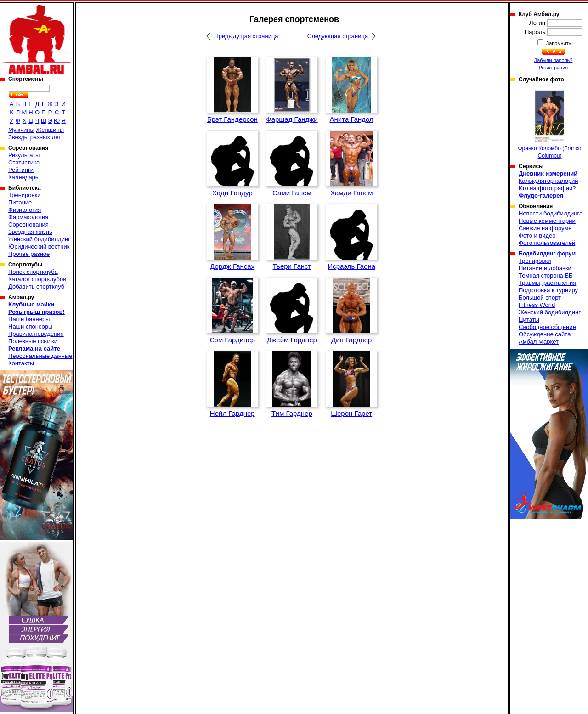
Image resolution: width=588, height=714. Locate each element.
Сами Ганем (292, 193)
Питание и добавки (545, 268)
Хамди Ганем (352, 193)
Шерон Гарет (351, 413)
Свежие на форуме (545, 228)
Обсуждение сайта (545, 334)
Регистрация (553, 68)
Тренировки (24, 195)
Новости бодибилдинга (551, 213)
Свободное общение (547, 327)
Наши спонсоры (30, 326)
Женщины (50, 130)
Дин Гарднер (351, 340)
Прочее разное (29, 254)
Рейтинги (21, 170)
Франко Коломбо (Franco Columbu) (549, 123)
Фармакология (28, 217)
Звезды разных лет (35, 137)
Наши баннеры (29, 319)
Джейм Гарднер (292, 340)
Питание (20, 202)
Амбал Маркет (539, 342)
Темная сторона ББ (546, 275)
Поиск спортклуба (33, 272)
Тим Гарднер (292, 413)
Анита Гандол (352, 119)
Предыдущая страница (246, 36)
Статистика (24, 162)
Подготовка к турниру (548, 290)
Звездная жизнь (30, 232)
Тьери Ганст (292, 266)
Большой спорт (540, 297)
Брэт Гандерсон (232, 119)
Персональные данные (40, 356)
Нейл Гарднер (232, 413)
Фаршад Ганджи (292, 119)
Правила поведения (36, 334)
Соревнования (28, 224)
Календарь (23, 177)
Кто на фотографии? (547, 188)
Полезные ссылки (33, 341)
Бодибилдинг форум (547, 254)
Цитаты (529, 320)
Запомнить (558, 43)
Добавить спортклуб (36, 286)
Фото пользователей (547, 243)
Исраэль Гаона (351, 266)
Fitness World (537, 305)
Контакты (21, 363)
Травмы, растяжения (547, 283)
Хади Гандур (232, 193)
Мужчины (21, 130)
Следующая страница (338, 36)
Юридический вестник (39, 246)
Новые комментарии (547, 221)
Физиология (25, 210)
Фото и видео (537, 235)
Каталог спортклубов (37, 279)
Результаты (24, 155)
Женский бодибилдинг (39, 239)
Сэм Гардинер (232, 340)
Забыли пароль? (554, 60)
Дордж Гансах (232, 266)
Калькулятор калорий (548, 181)
